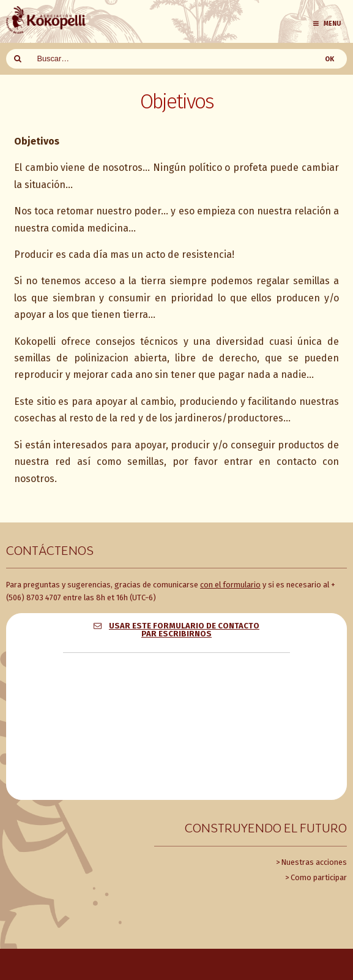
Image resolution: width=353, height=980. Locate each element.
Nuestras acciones (314, 862)
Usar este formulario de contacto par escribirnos (184, 630)
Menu (326, 24)
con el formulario (230, 585)
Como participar (319, 877)
